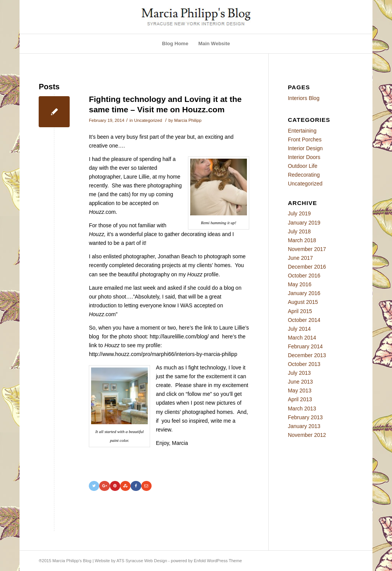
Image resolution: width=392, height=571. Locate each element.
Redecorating (304, 175)
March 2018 (302, 240)
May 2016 (300, 284)
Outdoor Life (303, 166)
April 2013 (300, 399)
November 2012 (307, 435)
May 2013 (300, 391)
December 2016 (307, 267)
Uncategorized (148, 120)
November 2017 (307, 249)
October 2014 (304, 320)
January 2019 (304, 223)
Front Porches (305, 139)
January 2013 (304, 426)
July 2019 (299, 213)
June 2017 (300, 258)
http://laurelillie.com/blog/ (179, 336)
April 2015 (300, 311)
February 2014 (305, 346)
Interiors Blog (304, 98)
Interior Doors (304, 157)
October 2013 (304, 364)
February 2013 (305, 417)
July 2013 (299, 373)
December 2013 (307, 355)
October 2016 (304, 276)
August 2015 (303, 302)
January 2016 (304, 293)
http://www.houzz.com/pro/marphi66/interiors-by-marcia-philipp (163, 354)
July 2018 (299, 231)
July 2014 (299, 329)
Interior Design (305, 148)
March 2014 (302, 338)
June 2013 (300, 382)
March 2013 (302, 409)
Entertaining (302, 131)
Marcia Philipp (188, 120)
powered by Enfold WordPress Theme (206, 561)
